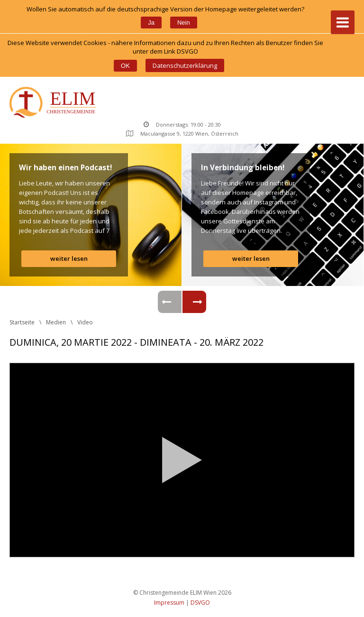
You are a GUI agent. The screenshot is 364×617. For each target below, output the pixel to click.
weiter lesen (69, 258)
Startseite (22, 322)
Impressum (169, 603)
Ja (151, 23)
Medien (56, 322)
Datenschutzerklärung (185, 65)
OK (125, 66)
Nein (184, 23)
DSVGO (200, 603)
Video (85, 322)
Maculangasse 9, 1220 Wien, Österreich (182, 134)
